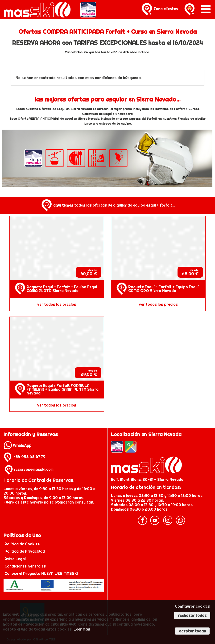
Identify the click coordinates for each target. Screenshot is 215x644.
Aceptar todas (192, 631)
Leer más (82, 629)
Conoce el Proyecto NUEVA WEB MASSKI (41, 573)
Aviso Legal (15, 559)
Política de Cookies (23, 544)
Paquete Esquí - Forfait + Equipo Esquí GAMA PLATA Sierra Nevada (62, 289)
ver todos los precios (57, 304)
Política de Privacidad (25, 551)
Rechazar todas (192, 615)
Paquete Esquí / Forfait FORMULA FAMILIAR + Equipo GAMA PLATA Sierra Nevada (63, 389)
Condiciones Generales (25, 566)
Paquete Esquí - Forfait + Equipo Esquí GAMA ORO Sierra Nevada (163, 289)
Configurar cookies (192, 606)
